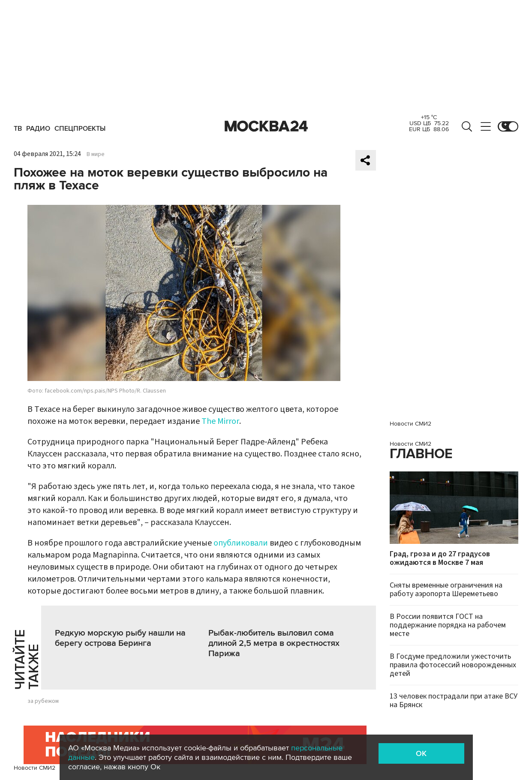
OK (421, 753)
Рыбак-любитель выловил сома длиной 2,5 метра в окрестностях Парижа (274, 643)
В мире (96, 154)
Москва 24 (266, 126)
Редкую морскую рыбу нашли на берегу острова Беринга (120, 638)
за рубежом (43, 701)
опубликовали (241, 543)
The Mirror (220, 421)
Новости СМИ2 (35, 768)
